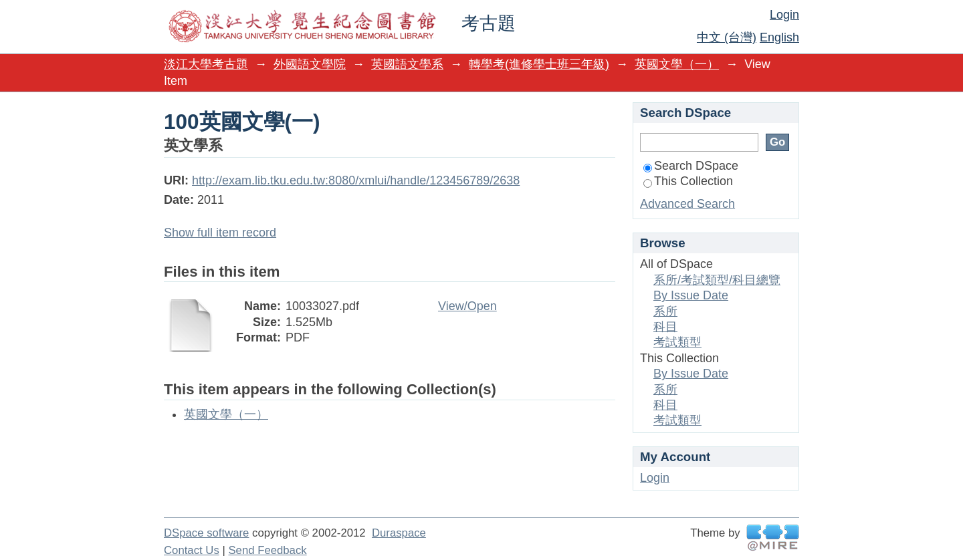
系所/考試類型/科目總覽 (717, 280)
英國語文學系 (407, 64)
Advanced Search (687, 204)
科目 (665, 327)
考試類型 (677, 342)
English (779, 37)
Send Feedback (267, 550)
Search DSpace (691, 166)
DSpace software (206, 533)
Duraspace (399, 533)
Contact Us (192, 550)
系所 (665, 311)
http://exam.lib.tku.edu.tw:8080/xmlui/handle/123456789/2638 (356, 180)
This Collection (688, 181)
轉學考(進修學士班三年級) (539, 64)
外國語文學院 (310, 64)
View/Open (467, 306)
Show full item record (220, 233)
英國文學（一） (677, 64)
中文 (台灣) (727, 37)
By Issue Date (691, 295)
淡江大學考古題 (206, 64)
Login (784, 15)
